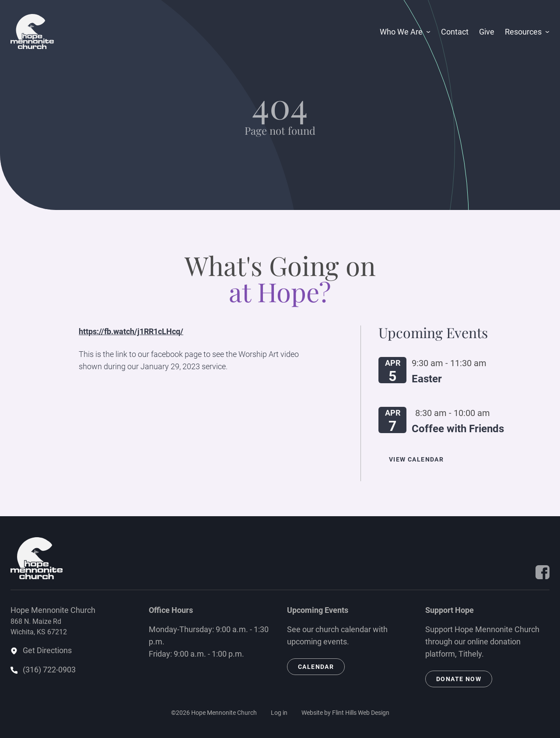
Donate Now (459, 679)
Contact (455, 32)
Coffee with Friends (458, 429)
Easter (427, 379)
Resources (523, 32)
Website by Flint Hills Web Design (345, 713)
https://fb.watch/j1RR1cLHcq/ (131, 331)
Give (487, 32)
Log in (279, 713)
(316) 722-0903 (49, 670)
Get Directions (47, 650)
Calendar (316, 667)
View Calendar (416, 459)
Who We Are (401, 32)
